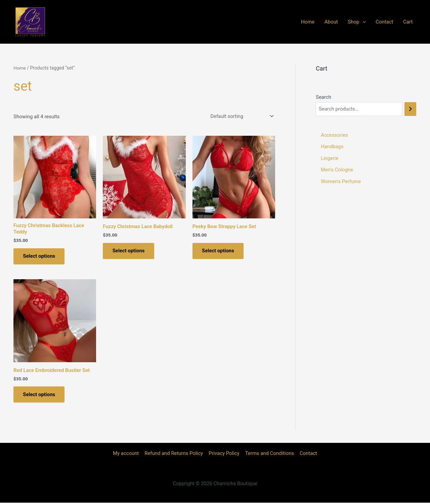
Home (331, 22)
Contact (393, 22)
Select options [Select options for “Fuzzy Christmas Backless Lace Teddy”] (40, 256)
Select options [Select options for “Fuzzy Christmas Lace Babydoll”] (129, 251)
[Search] (410, 109)
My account (127, 455)
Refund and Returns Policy (174, 455)
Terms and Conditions (269, 455)
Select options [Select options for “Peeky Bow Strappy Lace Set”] (219, 251)
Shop (370, 22)
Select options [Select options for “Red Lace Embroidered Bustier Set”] (40, 395)
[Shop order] (241, 116)
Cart (412, 22)
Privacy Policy (224, 455)
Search (324, 97)
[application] (376, 22)
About (350, 22)
